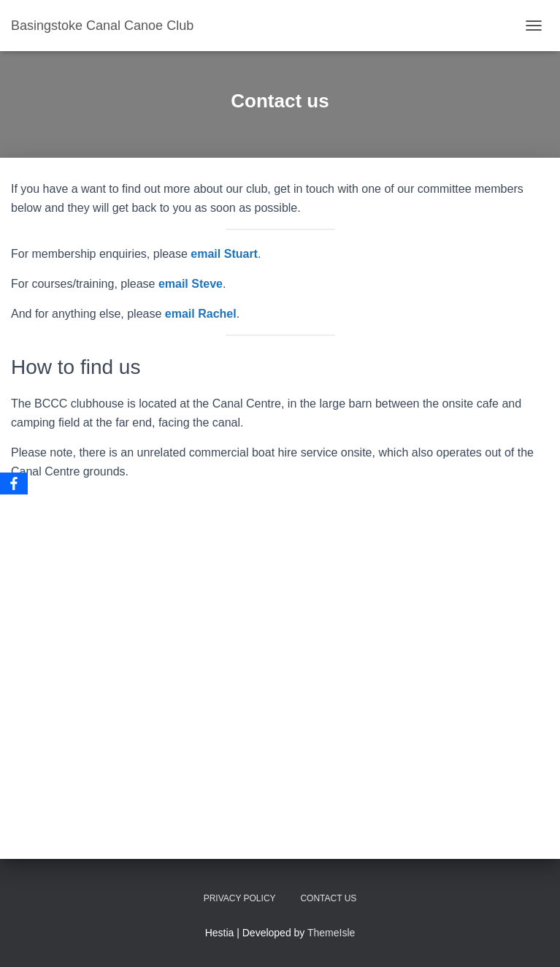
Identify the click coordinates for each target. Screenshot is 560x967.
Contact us (328, 898)
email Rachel (201, 314)
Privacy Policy (240, 898)
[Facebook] (14, 483)
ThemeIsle (331, 933)
